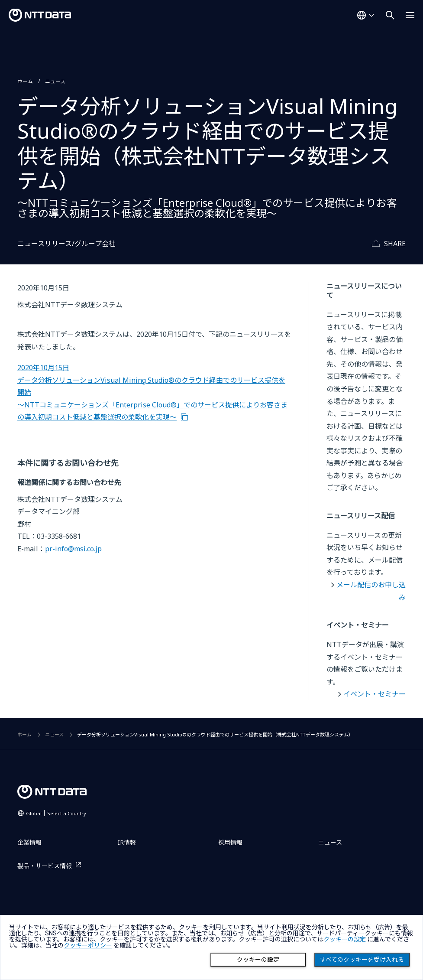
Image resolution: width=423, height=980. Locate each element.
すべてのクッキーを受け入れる (362, 960)
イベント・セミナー (375, 694)
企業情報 (29, 842)
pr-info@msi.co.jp (73, 549)
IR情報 (127, 842)
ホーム (25, 81)
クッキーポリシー (88, 945)
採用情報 (230, 842)
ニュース (55, 81)
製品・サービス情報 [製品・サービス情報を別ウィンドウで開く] (45, 866)
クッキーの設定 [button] (345, 939)
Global (56, 813)
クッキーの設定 (258, 960)
